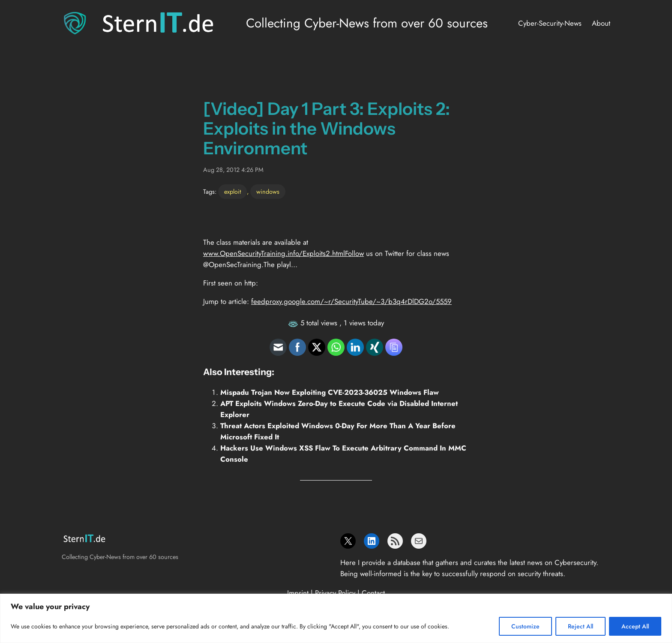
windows (268, 192)
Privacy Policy (335, 593)
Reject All (580, 626)
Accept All (635, 626)
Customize (525, 626)
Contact (373, 593)
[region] (336, 618)
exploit (232, 192)
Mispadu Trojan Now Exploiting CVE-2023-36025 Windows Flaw (330, 392)
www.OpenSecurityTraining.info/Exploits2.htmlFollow (283, 253)
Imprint (298, 593)
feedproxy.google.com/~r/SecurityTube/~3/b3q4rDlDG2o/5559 (351, 301)
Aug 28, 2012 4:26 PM (233, 170)
